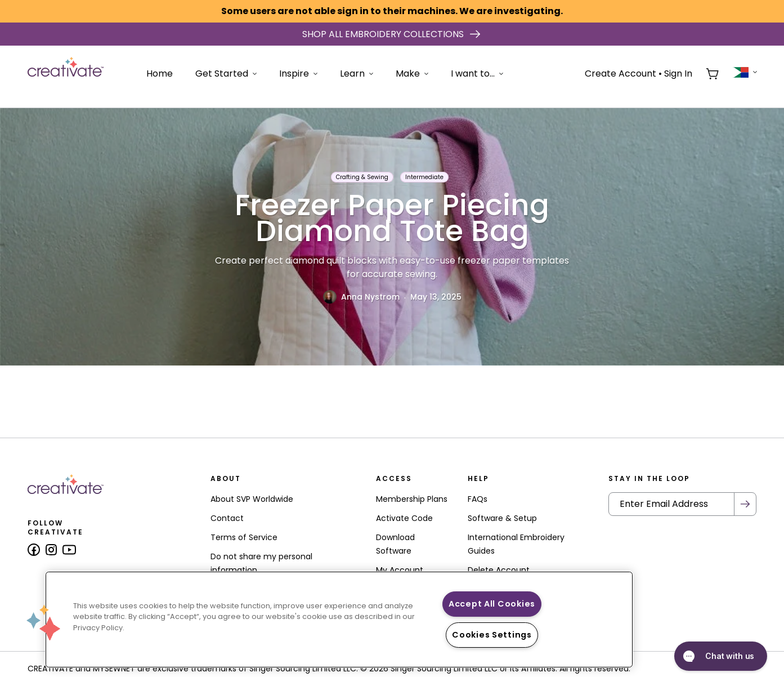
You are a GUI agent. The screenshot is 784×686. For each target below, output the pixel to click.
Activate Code (404, 518)
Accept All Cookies (492, 604)
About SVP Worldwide (252, 499)
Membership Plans (412, 499)
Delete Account (499, 570)
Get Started (226, 73)
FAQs (478, 499)
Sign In (678, 73)
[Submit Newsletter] (745, 504)
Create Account (621, 73)
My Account (400, 570)
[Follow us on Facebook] (34, 550)
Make (412, 73)
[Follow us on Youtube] (69, 550)
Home (160, 73)
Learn (357, 73)
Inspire (298, 73)
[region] (339, 620)
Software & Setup (502, 518)
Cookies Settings (492, 635)
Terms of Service (244, 537)
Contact (227, 518)
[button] (43, 622)
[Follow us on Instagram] (51, 550)
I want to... (477, 73)
